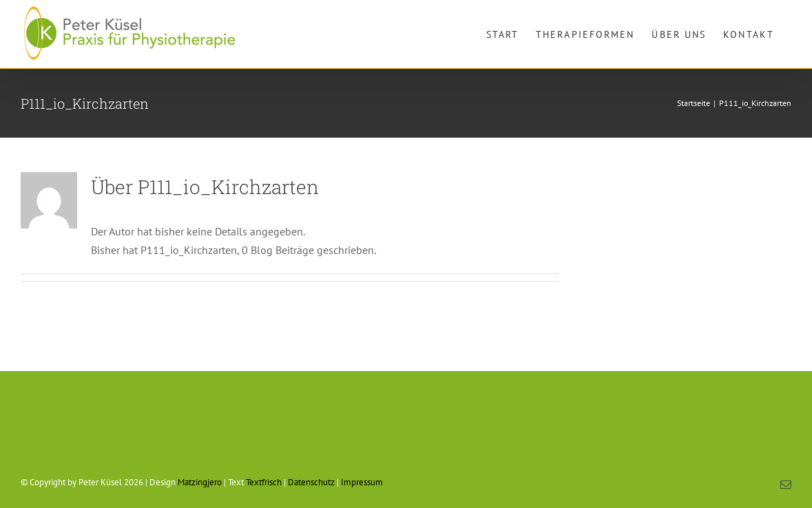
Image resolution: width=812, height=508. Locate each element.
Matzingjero (200, 482)
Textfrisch (264, 482)
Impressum (362, 482)
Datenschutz (311, 482)
